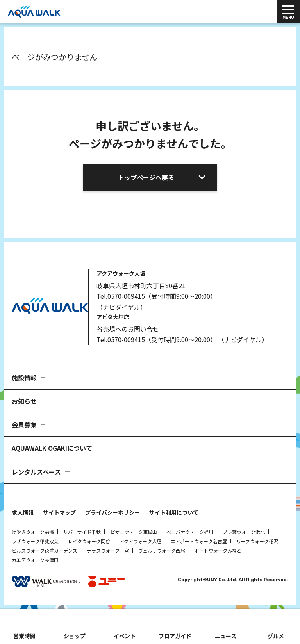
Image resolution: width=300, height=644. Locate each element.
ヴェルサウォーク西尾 (162, 550)
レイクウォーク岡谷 (89, 541)
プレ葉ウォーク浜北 (244, 532)
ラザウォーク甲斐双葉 (35, 541)
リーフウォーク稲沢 (257, 541)
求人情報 (23, 512)
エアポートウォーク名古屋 (199, 541)
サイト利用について (174, 512)
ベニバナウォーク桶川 (190, 532)
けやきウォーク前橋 (33, 532)
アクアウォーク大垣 (140, 541)
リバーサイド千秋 (82, 532)
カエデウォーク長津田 (35, 560)
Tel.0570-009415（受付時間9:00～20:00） (156, 296)
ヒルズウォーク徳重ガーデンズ (45, 550)
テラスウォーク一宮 (108, 550)
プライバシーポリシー (112, 512)
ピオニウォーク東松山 (134, 532)
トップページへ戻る (146, 177)
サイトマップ (59, 512)
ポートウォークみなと (218, 550)
